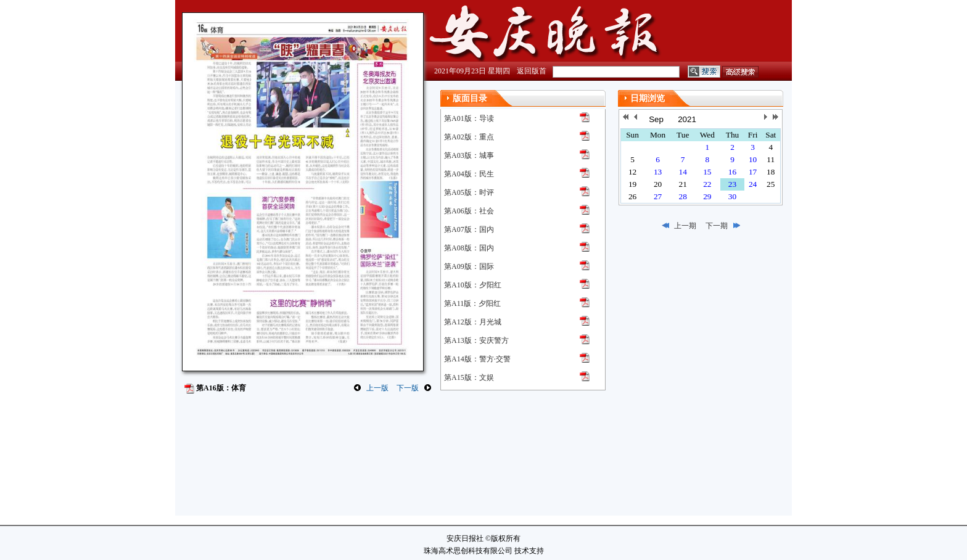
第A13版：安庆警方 (476, 340)
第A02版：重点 (469, 137)
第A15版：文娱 (469, 377)
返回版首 (532, 71)
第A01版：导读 (469, 118)
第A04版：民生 (469, 174)
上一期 (685, 226)
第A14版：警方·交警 (477, 359)
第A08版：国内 (469, 248)
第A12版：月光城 (473, 322)
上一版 (377, 388)
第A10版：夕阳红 (473, 285)
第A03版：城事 (469, 155)
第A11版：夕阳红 (472, 303)
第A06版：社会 (469, 211)
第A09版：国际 (469, 266)
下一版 (408, 388)
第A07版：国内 (469, 229)
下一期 (717, 226)
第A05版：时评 (469, 192)
